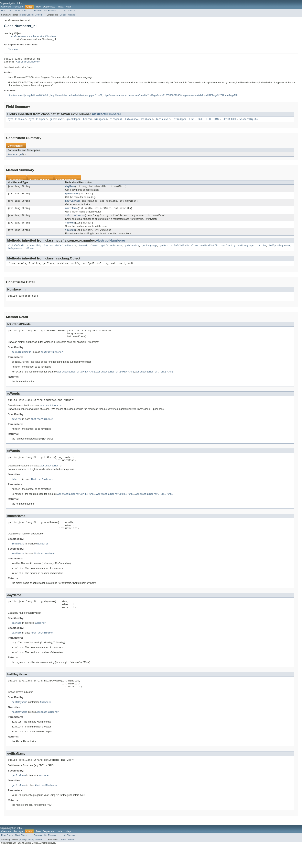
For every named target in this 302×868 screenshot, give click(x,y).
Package (18, 7)
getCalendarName (112, 250)
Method (38, 15)
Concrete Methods (67, 181)
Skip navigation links (11, 3)
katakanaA (131, 121)
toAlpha (261, 250)
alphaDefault (16, 250)
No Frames (50, 11)
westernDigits (249, 121)
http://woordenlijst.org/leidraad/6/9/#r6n (28, 97)
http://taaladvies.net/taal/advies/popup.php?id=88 (76, 97)
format (83, 250)
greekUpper (74, 121)
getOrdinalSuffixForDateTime (179, 250)
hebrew (87, 121)
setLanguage (246, 250)
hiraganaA (101, 121)
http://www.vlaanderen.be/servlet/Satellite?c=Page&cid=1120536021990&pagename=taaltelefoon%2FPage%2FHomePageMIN (171, 97)
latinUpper (180, 121)
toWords (70, 227)
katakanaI (147, 121)
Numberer (13, 49)
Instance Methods (40, 181)
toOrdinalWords (75, 219)
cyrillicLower (17, 121)
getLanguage (149, 250)
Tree (38, 7)
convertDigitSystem (40, 250)
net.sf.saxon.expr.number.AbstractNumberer (33, 36)
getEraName (72, 196)
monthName (71, 211)
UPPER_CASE (230, 121)
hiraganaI (116, 121)
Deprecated (49, 7)
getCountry (132, 250)
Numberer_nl (15, 156)
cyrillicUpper (38, 121)
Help (68, 7)
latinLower (163, 121)
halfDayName (73, 204)
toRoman (29, 254)
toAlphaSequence (279, 250)
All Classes (69, 11)
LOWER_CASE (196, 121)
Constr (30, 15)
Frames (38, 11)
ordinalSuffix (210, 250)
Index (61, 7)
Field (22, 15)
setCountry (228, 250)
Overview (6, 7)
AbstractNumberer (28, 63)
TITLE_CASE (213, 121)
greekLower (57, 121)
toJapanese (15, 254)
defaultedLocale (66, 250)
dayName (70, 188)
